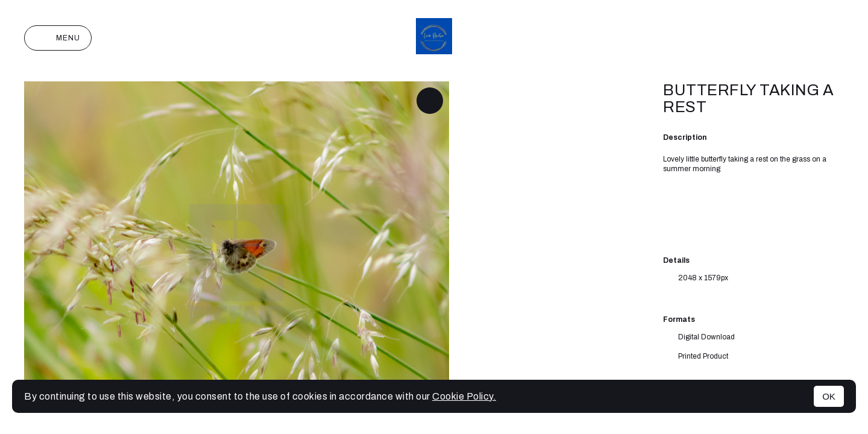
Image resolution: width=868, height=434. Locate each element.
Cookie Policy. (464, 396)
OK (829, 396)
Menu (58, 38)
